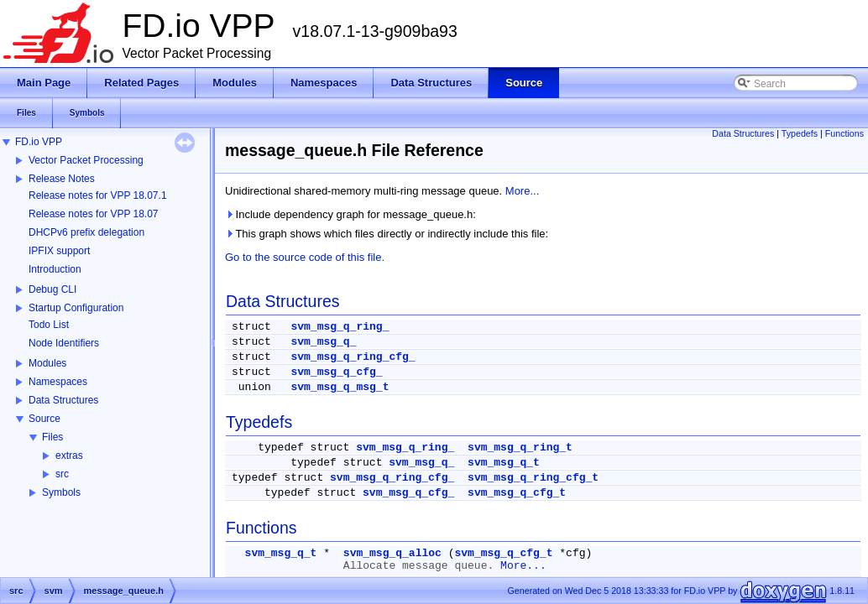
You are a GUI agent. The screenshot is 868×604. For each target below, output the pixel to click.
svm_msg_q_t (504, 463)
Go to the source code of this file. (305, 257)
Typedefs (800, 133)
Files (52, 437)
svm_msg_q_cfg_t (517, 493)
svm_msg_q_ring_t (520, 448)
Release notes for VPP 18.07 (94, 214)
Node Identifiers (64, 343)
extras (69, 456)
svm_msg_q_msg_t (340, 387)
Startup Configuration (76, 308)
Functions (844, 133)
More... (522, 191)
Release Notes (62, 179)
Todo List (49, 325)
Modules (47, 363)
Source (44, 419)
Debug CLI (52, 289)
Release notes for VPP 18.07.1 (98, 195)
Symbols (61, 492)
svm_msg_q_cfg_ (336, 372)
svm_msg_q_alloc (392, 553)
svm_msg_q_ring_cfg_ (353, 357)
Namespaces (58, 382)
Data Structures (63, 400)
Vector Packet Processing (86, 160)
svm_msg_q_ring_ (340, 327)
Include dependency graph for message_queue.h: (350, 214)
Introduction (55, 269)
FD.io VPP (39, 142)
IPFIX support (59, 251)
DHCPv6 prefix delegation (86, 232)
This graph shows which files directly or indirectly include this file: (387, 234)
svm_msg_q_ (323, 342)
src (62, 474)
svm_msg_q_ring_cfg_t (533, 478)
